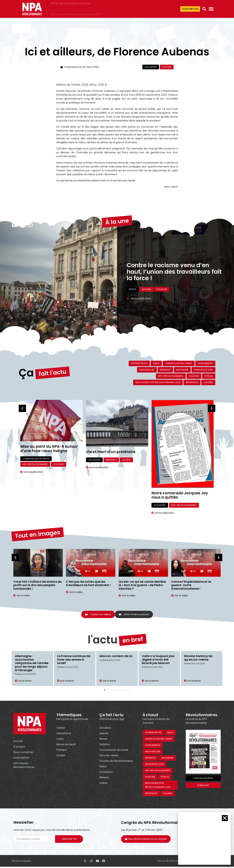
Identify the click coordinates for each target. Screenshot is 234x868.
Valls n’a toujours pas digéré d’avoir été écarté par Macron (158, 660)
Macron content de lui (116, 656)
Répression (192, 382)
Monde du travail (66, 745)
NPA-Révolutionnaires (171, 376)
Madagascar (147, 370)
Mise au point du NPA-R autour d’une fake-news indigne (49, 449)
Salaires (208, 382)
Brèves (103, 739)
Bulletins (104, 745)
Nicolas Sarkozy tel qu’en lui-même (198, 658)
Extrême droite (139, 363)
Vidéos (103, 783)
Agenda (104, 734)
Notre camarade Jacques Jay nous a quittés (180, 495)
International (64, 734)
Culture (167, 67)
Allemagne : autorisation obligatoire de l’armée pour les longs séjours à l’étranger (32, 663)
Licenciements (205, 363)
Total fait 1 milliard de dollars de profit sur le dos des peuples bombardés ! (37, 585)
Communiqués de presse (36, 459)
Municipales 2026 (203, 370)
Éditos (103, 767)
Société (126, 460)
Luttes (60, 739)
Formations (106, 772)
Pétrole (209, 376)
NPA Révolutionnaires (71, 7)
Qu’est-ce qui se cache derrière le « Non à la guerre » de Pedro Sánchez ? (142, 585)
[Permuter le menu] (211, 9)
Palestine (194, 376)
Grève (156, 363)
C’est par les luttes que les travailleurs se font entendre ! (88, 583)
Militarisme (182, 370)
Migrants (165, 370)
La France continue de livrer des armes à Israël (74, 660)
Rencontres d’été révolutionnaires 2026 (158, 382)
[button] (204, 9)
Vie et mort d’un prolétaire (111, 452)
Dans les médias (109, 756)
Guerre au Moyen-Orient (179, 363)
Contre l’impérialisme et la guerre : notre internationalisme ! (191, 585)
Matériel (104, 778)
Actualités (151, 67)
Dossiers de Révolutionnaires (116, 761)
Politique (59, 464)
